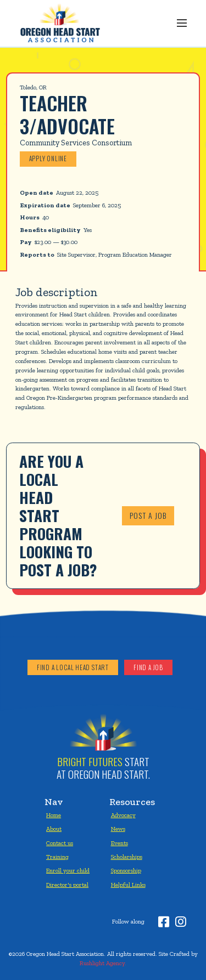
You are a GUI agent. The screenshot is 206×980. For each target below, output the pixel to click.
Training (57, 857)
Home (54, 815)
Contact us (60, 843)
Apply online (48, 158)
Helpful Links (128, 885)
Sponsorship (126, 870)
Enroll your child (68, 870)
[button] (182, 23)
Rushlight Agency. (103, 963)
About (54, 829)
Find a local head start (73, 667)
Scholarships (127, 857)
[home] (58, 23)
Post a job (148, 515)
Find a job (148, 667)
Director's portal (67, 885)
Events (119, 843)
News (118, 829)
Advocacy (123, 815)
